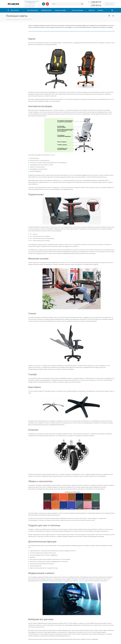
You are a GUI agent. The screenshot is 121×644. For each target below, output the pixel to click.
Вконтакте (44, 4)
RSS (113, 16)
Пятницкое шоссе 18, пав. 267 (32, 1)
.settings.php (95, 639)
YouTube (47, 4)
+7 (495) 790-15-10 (96, 2)
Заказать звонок (109, 4)
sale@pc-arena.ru (32, 3)
